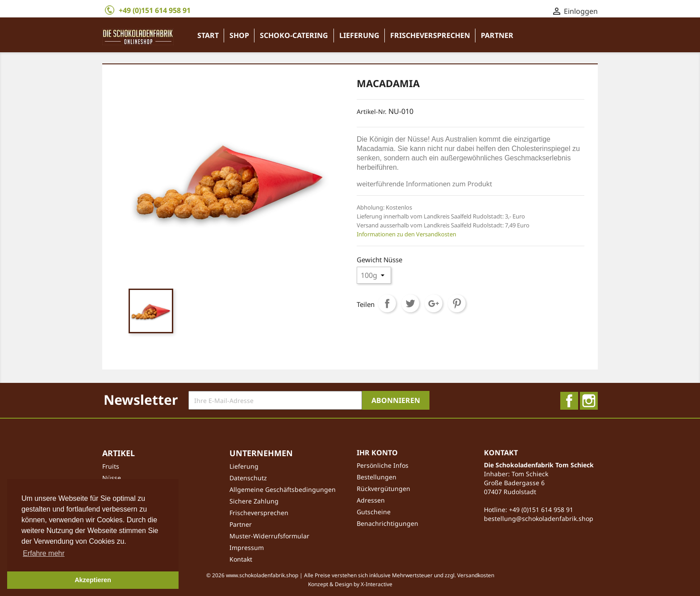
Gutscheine (374, 512)
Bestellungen (377, 477)
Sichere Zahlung (254, 501)
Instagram (589, 401)
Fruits (111, 466)
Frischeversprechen (430, 35)
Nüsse (112, 478)
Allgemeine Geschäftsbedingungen (283, 489)
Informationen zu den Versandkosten (406, 234)
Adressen (371, 500)
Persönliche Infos (383, 465)
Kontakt (241, 559)
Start (208, 35)
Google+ (433, 303)
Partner (497, 35)
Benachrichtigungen (387, 523)
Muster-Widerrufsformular (269, 536)
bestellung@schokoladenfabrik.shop (539, 518)
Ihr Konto (377, 453)
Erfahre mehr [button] (44, 553)
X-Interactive (377, 584)
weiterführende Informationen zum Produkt (424, 184)
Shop (239, 35)
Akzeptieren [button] (93, 580)
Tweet (410, 303)
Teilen (387, 303)
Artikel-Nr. (372, 111)
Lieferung (359, 35)
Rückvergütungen (383, 489)
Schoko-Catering (294, 35)
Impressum (247, 548)
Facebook (569, 401)
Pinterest (457, 303)
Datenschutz (248, 478)
